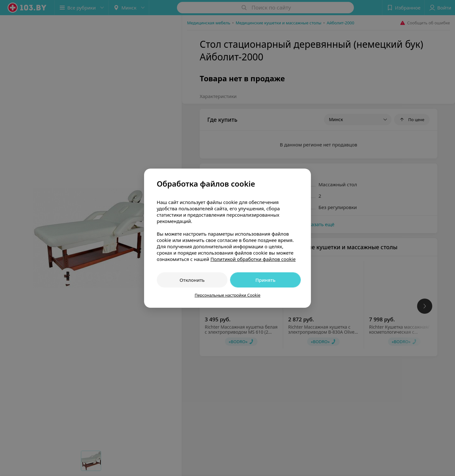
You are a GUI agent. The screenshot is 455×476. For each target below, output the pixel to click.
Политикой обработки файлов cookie (253, 259)
